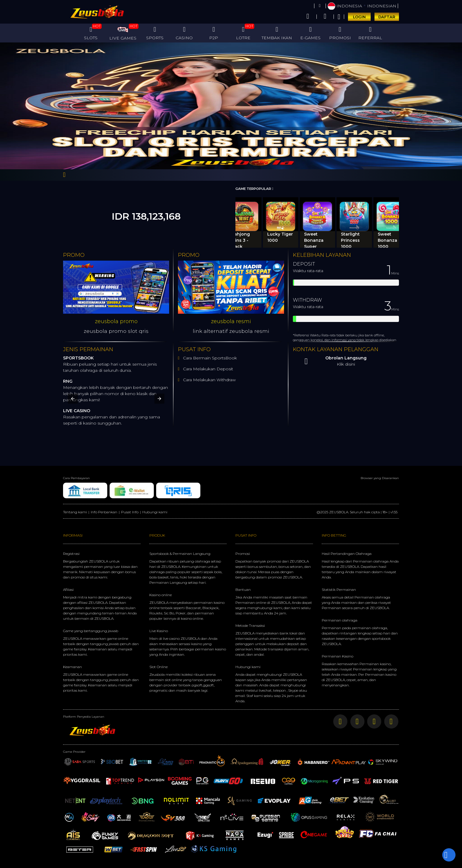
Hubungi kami (155, 512)
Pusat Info (130, 512)
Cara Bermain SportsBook (209, 358)
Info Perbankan (104, 512)
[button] (73, 399)
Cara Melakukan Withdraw (208, 380)
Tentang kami (75, 512)
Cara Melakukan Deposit (207, 369)
